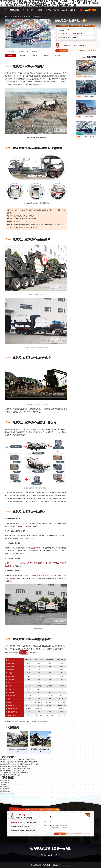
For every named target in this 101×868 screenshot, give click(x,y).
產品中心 (33, 10)
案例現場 (22, 55)
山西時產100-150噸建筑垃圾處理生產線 (18, 750)
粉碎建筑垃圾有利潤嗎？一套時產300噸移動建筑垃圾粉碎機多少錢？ (19, 762)
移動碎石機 (3, 785)
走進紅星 (64, 10)
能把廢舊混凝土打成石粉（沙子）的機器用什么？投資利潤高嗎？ (18, 760)
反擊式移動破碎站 (5, 791)
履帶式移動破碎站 (90, 97)
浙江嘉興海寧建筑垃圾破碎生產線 (40, 750)
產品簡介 (11, 55)
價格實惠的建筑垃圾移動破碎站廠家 (10, 775)
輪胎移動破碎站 (4, 798)
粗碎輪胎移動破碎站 (6, 795)
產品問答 (57, 10)
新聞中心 (41, 10)
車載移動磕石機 (4, 780)
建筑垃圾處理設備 (90, 137)
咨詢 (23, 652)
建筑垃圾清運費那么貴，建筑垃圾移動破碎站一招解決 (15, 768)
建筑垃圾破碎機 (89, 117)
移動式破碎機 (88, 76)
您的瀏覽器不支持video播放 (36, 382)
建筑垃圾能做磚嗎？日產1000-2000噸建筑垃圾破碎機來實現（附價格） (20, 764)
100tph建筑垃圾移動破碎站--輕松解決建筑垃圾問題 (14, 773)
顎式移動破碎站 (4, 789)
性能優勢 (46, 55)
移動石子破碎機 (4, 782)
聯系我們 (72, 10)
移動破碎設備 (27, 17)
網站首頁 (25, 10)
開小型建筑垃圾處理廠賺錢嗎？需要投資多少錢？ (14, 766)
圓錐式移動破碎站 (5, 787)
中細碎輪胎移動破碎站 (6, 793)
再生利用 (34, 55)
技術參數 (58, 55)
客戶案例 (49, 10)
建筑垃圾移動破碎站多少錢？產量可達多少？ (13, 771)
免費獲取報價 (62, 51)
